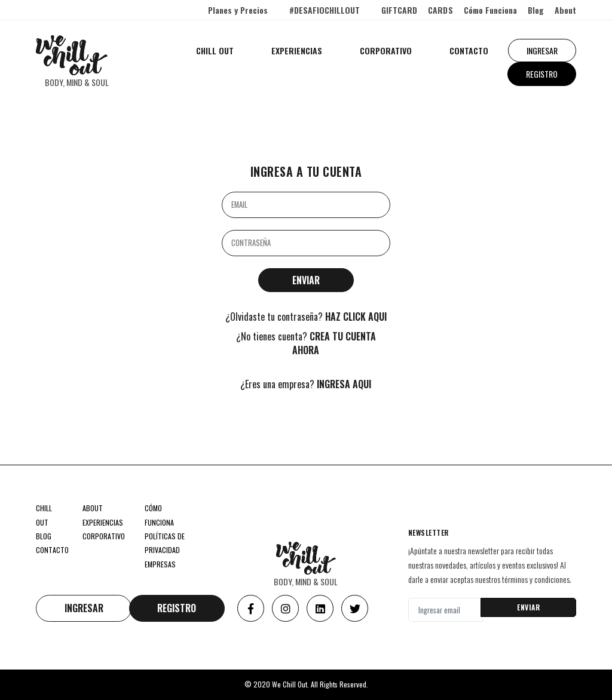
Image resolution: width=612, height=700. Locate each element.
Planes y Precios (238, 10)
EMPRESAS (160, 564)
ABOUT (93, 508)
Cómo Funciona (490, 10)
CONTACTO (469, 50)
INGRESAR (542, 50)
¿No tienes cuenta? (306, 343)
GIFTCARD (399, 10)
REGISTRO (542, 74)
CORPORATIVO (386, 50)
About (565, 10)
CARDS (440, 10)
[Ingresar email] (446, 610)
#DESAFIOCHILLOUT (325, 10)
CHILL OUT (215, 50)
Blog (536, 10)
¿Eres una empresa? (306, 384)
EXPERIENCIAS (297, 50)
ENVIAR (528, 607)
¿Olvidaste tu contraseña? (306, 317)
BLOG (44, 536)
